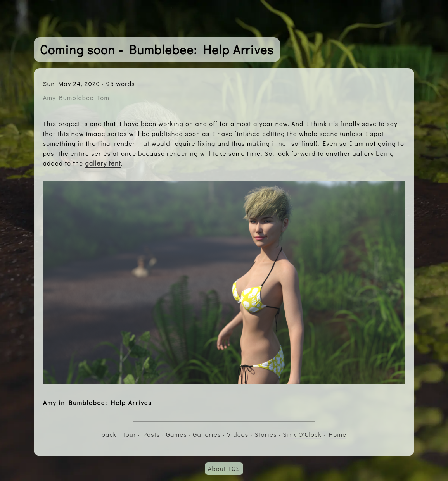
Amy (49, 97)
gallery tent (103, 163)
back (109, 434)
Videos (238, 434)
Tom (103, 97)
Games (176, 434)
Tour (129, 434)
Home (337, 434)
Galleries (207, 434)
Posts (151, 434)
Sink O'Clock (302, 434)
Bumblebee (76, 97)
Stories (266, 434)
